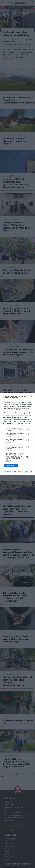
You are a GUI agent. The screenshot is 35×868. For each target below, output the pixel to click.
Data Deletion (7, 472)
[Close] (31, 396)
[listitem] (17, 429)
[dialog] (17, 434)
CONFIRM (11, 465)
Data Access (17, 472)
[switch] (28, 434)
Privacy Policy (28, 472)
